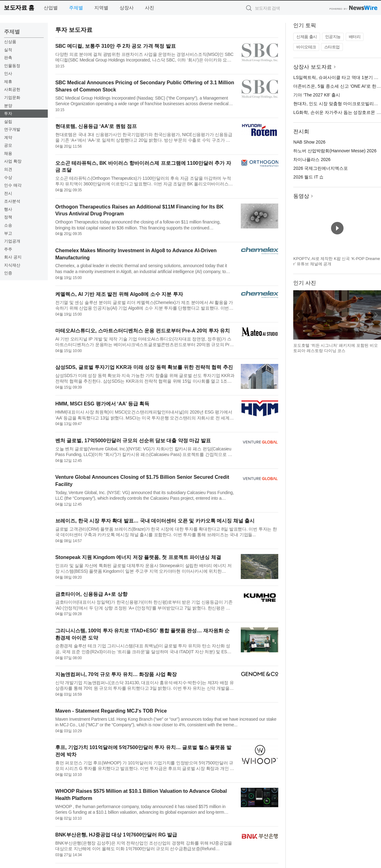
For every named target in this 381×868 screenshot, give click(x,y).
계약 (8, 137)
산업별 (51, 8)
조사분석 (12, 201)
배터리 (355, 37)
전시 (8, 193)
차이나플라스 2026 (312, 159)
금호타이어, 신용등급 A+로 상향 (91, 594)
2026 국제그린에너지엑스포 (321, 168)
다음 (376, 315)
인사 (8, 74)
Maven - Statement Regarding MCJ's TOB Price (111, 711)
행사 (8, 209)
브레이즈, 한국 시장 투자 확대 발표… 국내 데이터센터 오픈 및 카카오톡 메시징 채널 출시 (155, 521)
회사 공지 (13, 257)
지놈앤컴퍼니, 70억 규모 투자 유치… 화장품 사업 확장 (116, 674)
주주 (8, 249)
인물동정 (12, 66)
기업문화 (12, 98)
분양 (8, 106)
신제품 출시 (307, 37)
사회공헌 (12, 89)
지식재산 (12, 265)
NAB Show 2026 (309, 142)
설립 (8, 122)
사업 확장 (13, 161)
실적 (8, 50)
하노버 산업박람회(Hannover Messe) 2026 (335, 151)
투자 (8, 113)
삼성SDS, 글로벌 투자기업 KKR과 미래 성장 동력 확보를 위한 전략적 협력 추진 (144, 367)
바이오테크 (306, 47)
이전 (298, 315)
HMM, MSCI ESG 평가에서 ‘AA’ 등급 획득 (102, 404)
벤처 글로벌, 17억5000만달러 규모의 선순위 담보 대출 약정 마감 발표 (133, 441)
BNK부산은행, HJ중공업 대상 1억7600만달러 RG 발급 (116, 835)
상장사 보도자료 (313, 67)
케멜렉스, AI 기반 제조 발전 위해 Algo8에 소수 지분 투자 (119, 294)
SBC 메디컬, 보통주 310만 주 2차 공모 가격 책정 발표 (116, 46)
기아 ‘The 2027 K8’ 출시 (317, 95)
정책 (8, 217)
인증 (8, 273)
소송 (8, 225)
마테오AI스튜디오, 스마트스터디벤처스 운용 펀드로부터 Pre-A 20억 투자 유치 (143, 331)
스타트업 (332, 47)
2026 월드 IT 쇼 (308, 177)
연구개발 (12, 129)
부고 (8, 233)
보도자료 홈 (19, 8)
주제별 (76, 8)
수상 (8, 177)
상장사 (127, 8)
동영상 (301, 196)
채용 (8, 153)
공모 (8, 145)
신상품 (10, 42)
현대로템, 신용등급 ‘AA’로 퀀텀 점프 (96, 126)
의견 (8, 169)
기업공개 (12, 241)
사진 (150, 8)
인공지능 (333, 37)
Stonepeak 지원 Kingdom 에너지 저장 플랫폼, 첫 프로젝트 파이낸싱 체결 (138, 557)
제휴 (8, 82)
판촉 (8, 58)
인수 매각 (13, 185)
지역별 (101, 8)
